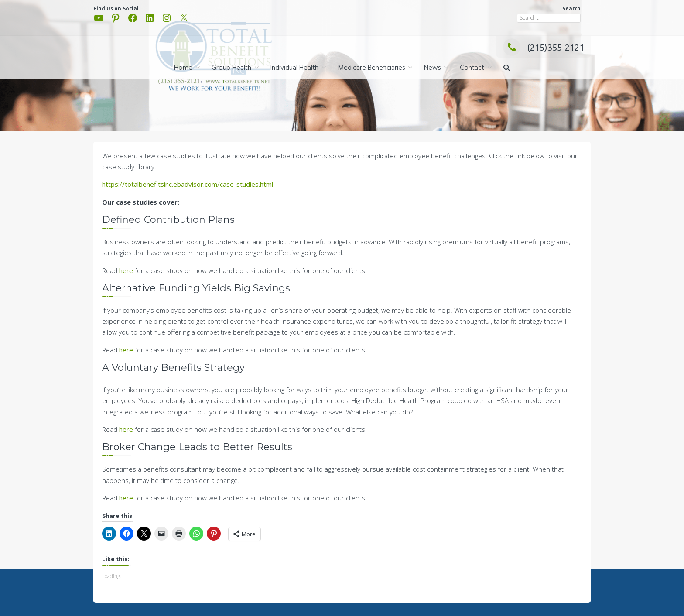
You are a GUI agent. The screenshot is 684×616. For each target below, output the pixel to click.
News (432, 68)
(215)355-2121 (544, 47)
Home (183, 68)
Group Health (231, 68)
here (126, 270)
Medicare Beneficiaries (371, 68)
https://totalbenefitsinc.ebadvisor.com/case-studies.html (188, 184)
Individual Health (294, 68)
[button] (507, 68)
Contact (472, 68)
